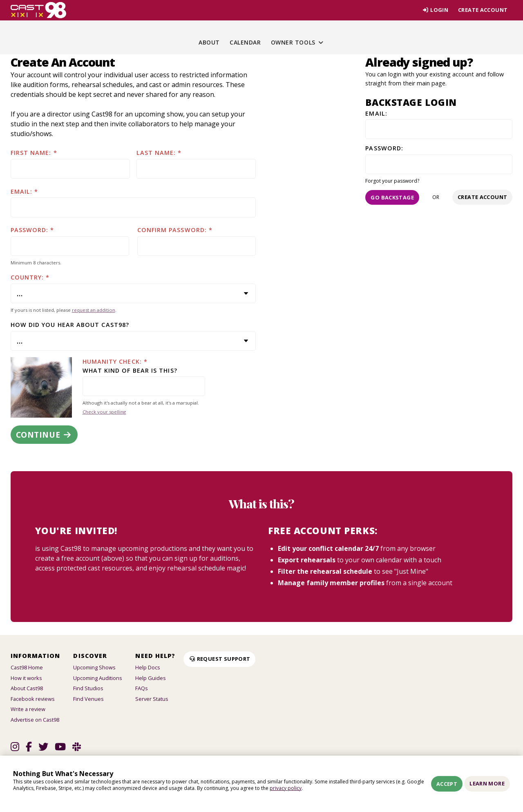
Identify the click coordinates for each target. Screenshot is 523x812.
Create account (483, 10)
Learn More (487, 783)
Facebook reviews (33, 699)
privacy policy (286, 788)
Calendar (245, 42)
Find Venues (88, 699)
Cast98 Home (27, 667)
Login (435, 10)
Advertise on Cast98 (35, 720)
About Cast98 (27, 688)
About (209, 42)
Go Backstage (392, 197)
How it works (26, 678)
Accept (447, 784)
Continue (44, 435)
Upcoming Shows (94, 667)
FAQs (142, 688)
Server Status (152, 699)
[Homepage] (39, 10)
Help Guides (151, 678)
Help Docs (148, 667)
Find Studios (88, 688)
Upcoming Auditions (98, 678)
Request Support (219, 659)
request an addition (94, 310)
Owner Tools (298, 42)
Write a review (28, 709)
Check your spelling (104, 412)
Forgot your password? (392, 181)
